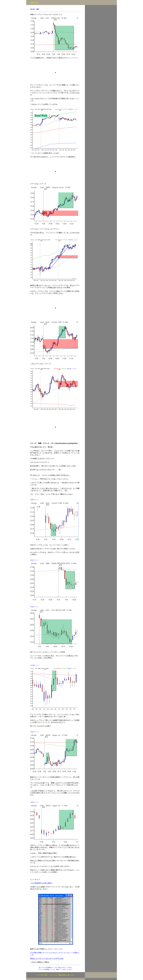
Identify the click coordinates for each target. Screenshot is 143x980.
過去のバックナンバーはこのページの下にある (47, 958)
